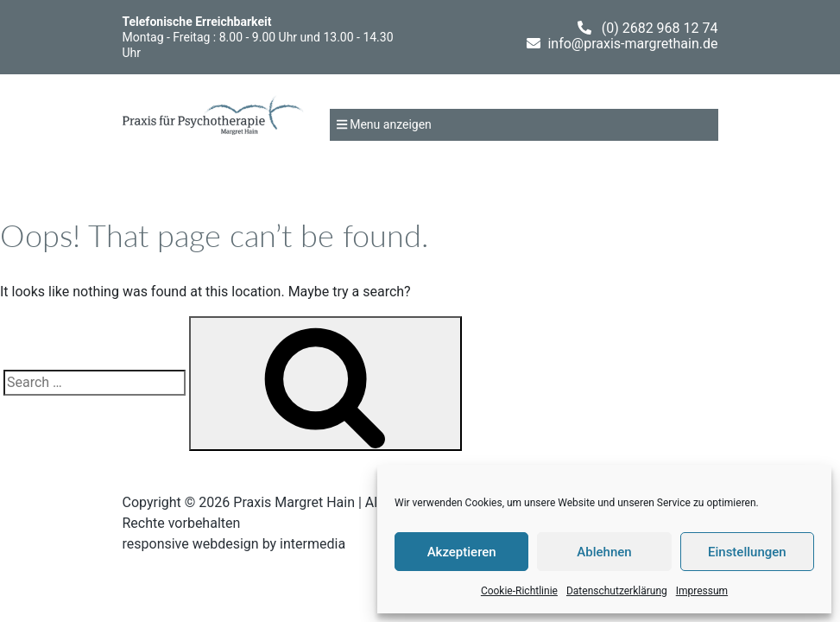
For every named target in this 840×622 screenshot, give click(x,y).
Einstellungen (747, 552)
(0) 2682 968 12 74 (660, 28)
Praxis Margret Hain (294, 502)
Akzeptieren (462, 552)
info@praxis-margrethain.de (632, 44)
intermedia (313, 544)
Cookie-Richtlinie (519, 591)
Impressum (702, 591)
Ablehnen (604, 552)
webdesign (226, 544)
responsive (156, 544)
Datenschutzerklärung (617, 591)
